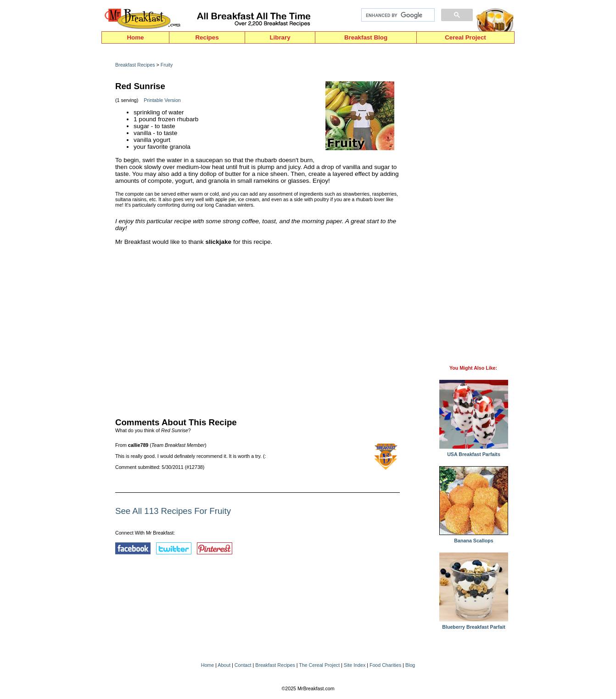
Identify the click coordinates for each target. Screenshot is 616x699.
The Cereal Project (319, 665)
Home (135, 37)
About (224, 665)
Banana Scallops (474, 538)
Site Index (355, 665)
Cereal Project (465, 37)
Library (280, 37)
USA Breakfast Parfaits (474, 452)
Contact (243, 665)
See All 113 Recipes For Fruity (173, 511)
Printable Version (162, 100)
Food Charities (385, 665)
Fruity (167, 65)
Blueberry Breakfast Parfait (474, 625)
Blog (410, 665)
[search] (397, 15)
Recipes (207, 37)
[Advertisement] (258, 329)
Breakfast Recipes (135, 65)
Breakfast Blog (366, 37)
